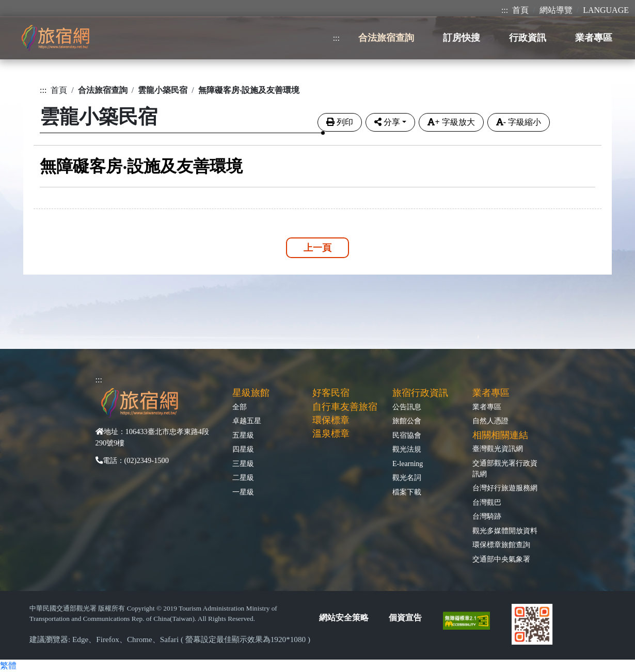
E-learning (408, 463)
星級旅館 (251, 393)
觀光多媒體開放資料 (505, 531)
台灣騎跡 (487, 516)
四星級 (243, 449)
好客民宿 (331, 393)
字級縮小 (519, 122)
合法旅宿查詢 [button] (386, 38)
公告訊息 (407, 407)
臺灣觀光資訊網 (498, 449)
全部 (240, 407)
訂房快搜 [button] (462, 38)
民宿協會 (407, 435)
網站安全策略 (344, 618)
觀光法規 (407, 449)
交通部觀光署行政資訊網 (505, 468)
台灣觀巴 (487, 502)
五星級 (243, 435)
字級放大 (451, 122)
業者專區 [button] (594, 38)
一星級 (243, 492)
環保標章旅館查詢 (501, 545)
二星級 (243, 477)
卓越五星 (247, 421)
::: (505, 10)
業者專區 (487, 407)
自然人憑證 (490, 421)
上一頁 (317, 248)
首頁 (520, 10)
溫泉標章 (331, 434)
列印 (340, 122)
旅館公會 (407, 421)
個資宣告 (405, 618)
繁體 (8, 666)
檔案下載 (407, 492)
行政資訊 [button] (528, 38)
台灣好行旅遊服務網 (505, 488)
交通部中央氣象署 (501, 559)
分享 (387, 122)
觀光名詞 (407, 477)
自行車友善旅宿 (345, 407)
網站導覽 (556, 10)
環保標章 (331, 420)
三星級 (243, 463)
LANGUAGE (606, 10)
